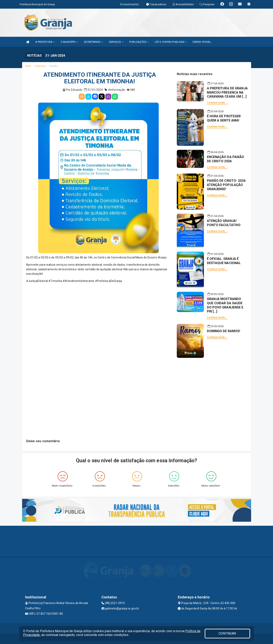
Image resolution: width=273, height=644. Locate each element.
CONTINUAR (227, 633)
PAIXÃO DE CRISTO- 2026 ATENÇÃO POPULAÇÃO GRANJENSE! (226, 185)
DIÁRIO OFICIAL (202, 42)
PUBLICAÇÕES (139, 42)
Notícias (40, 66)
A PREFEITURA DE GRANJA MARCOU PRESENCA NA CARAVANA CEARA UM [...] (227, 92)
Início (28, 66)
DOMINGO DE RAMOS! (224, 331)
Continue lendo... (217, 103)
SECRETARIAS (93, 42)
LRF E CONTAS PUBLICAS (171, 42)
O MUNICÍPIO (69, 42)
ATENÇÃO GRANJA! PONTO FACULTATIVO (224, 223)
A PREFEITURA (45, 42)
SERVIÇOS (116, 42)
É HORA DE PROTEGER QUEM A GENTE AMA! (224, 118)
